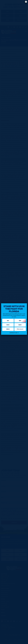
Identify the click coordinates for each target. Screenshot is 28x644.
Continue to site (14, 333)
